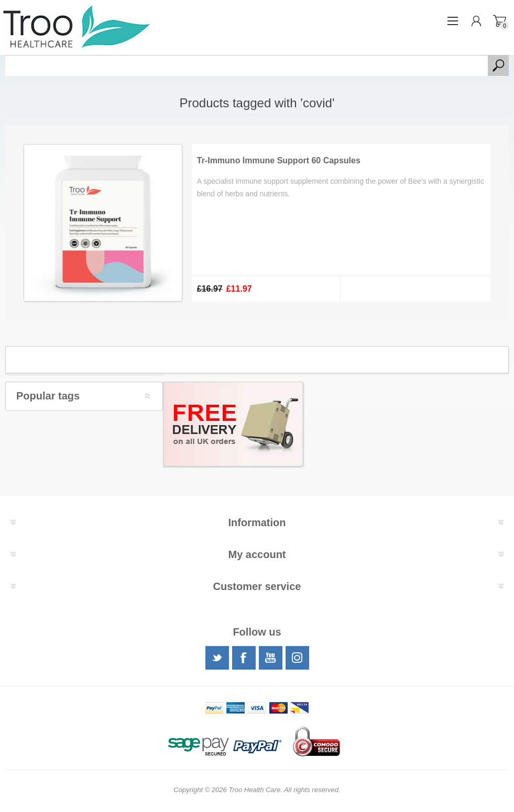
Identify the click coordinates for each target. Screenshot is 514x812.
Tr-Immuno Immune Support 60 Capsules (279, 160)
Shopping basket (500, 21)
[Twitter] (217, 658)
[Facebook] (244, 658)
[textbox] (247, 65)
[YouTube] (271, 658)
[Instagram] (297, 658)
